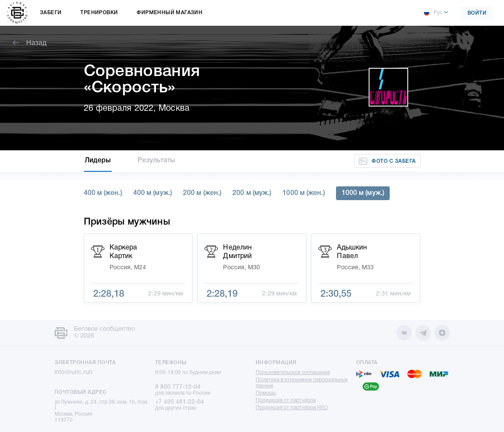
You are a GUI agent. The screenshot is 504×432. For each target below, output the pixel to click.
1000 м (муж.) (363, 193)
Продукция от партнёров (286, 400)
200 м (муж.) (252, 193)
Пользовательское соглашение (293, 373)
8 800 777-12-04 (178, 387)
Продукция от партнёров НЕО (292, 408)
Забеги (51, 13)
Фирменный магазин (170, 13)
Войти (477, 13)
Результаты (156, 161)
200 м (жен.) (202, 193)
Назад (30, 43)
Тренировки (99, 13)
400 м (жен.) (103, 193)
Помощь (266, 393)
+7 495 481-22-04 (180, 402)
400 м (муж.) (153, 193)
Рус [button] (433, 13)
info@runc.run (73, 373)
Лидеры (98, 161)
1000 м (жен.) (303, 193)
